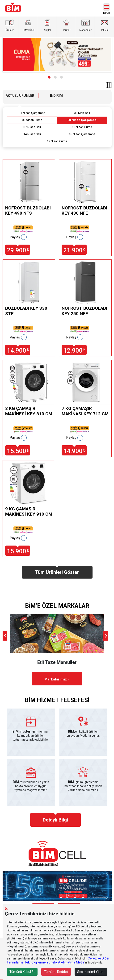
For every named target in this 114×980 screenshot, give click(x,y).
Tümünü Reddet (56, 972)
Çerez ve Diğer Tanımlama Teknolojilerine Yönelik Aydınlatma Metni (58, 960)
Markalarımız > (57, 679)
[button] (49, 77)
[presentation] (5, 636)
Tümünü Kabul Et (22, 972)
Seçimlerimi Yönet (91, 972)
